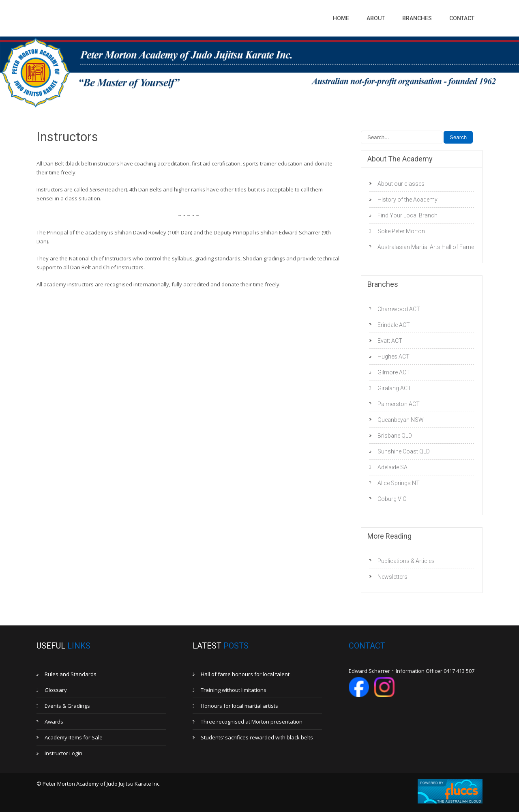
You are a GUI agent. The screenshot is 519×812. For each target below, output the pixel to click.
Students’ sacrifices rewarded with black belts (257, 737)
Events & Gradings (67, 706)
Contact (462, 18)
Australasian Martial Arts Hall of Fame (426, 247)
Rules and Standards (71, 674)
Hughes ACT (394, 357)
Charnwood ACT (399, 309)
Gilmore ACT (394, 372)
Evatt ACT (390, 341)
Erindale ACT (394, 325)
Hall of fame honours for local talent (245, 674)
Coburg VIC (392, 499)
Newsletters (392, 577)
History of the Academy (407, 200)
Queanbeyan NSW (401, 420)
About (376, 18)
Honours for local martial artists (239, 706)
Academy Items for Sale (74, 737)
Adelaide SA (392, 467)
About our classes (401, 184)
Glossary (56, 690)
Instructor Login (63, 753)
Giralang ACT (394, 388)
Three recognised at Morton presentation (252, 722)
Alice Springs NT (399, 483)
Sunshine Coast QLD (404, 451)
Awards (54, 722)
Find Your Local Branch (407, 215)
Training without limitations (234, 690)
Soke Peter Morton (401, 231)
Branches (417, 18)
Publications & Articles (406, 561)
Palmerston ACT (399, 404)
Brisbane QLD (395, 436)
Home (341, 18)
